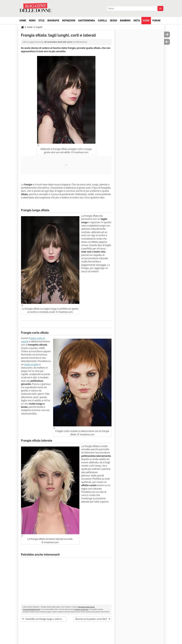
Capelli (102, 21)
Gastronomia (87, 21)
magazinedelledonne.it (31, 609)
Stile (41, 21)
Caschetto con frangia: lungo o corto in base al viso (44, 620)
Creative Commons (81, 609)
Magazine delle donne (86, 607)
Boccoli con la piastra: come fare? (91, 619)
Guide (146, 21)
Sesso (114, 21)
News (32, 21)
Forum (156, 21)
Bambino (125, 21)
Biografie (53, 21)
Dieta (137, 21)
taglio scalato (31, 364)
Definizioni (69, 21)
